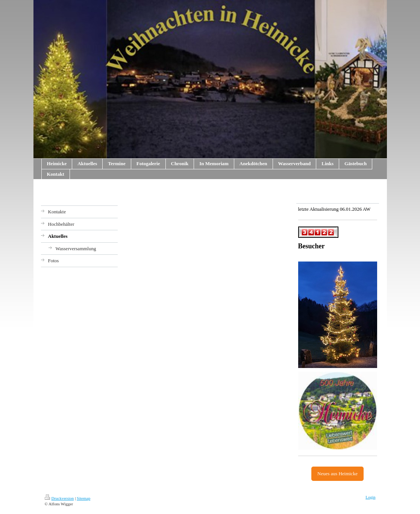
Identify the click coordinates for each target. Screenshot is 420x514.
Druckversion (59, 498)
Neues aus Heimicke (337, 474)
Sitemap (83, 498)
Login (370, 497)
